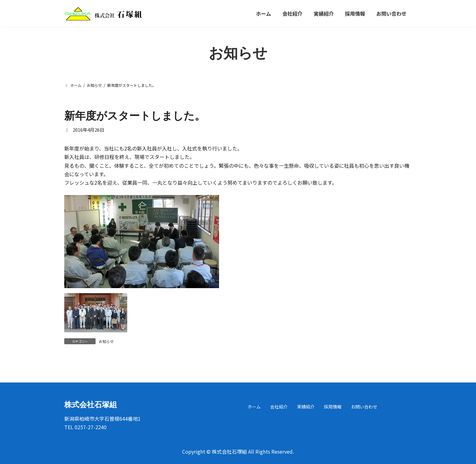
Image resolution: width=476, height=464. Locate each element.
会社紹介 (279, 407)
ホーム (254, 407)
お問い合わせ (364, 407)
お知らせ (106, 341)
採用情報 (333, 407)
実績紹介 (306, 407)
